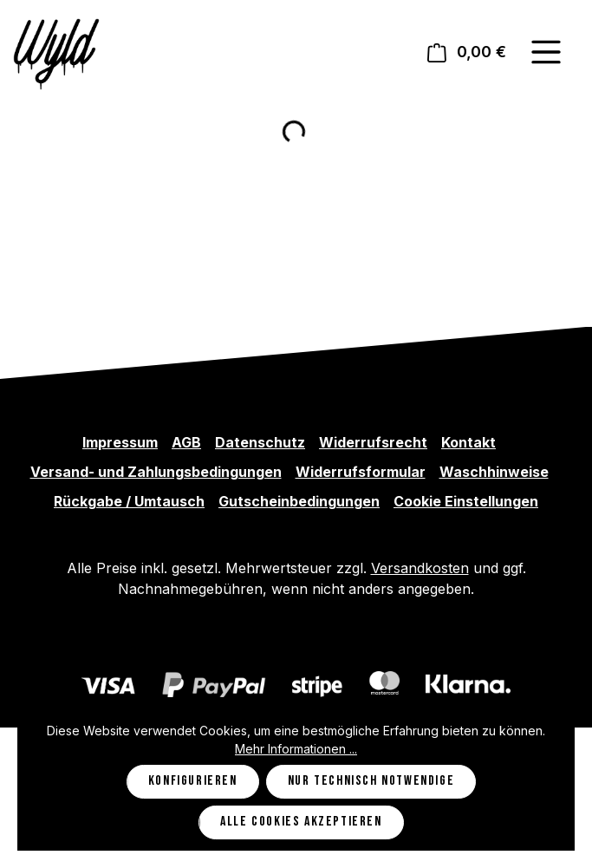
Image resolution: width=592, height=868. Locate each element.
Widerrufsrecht (373, 442)
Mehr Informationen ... (296, 749)
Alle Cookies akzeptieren (301, 822)
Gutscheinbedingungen (299, 501)
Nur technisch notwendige (371, 781)
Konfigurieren (193, 781)
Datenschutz (260, 442)
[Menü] (546, 52)
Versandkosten (420, 568)
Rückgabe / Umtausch (129, 501)
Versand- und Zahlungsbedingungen (156, 472)
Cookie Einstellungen (466, 501)
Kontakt (468, 442)
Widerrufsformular (361, 472)
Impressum (120, 442)
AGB (186, 442)
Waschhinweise (494, 472)
